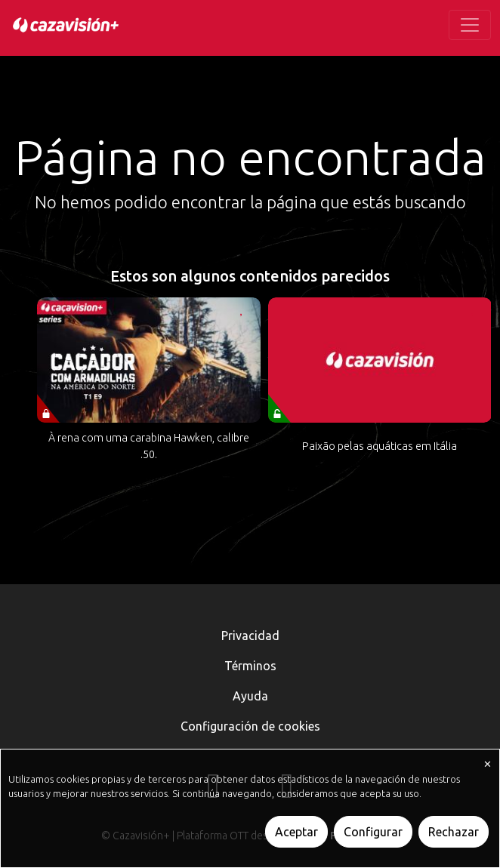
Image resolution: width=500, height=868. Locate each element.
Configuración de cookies (250, 726)
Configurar (373, 832)
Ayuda (250, 696)
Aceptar (296, 832)
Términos (250, 666)
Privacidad (250, 636)
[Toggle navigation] (470, 25)
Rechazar (454, 832)
